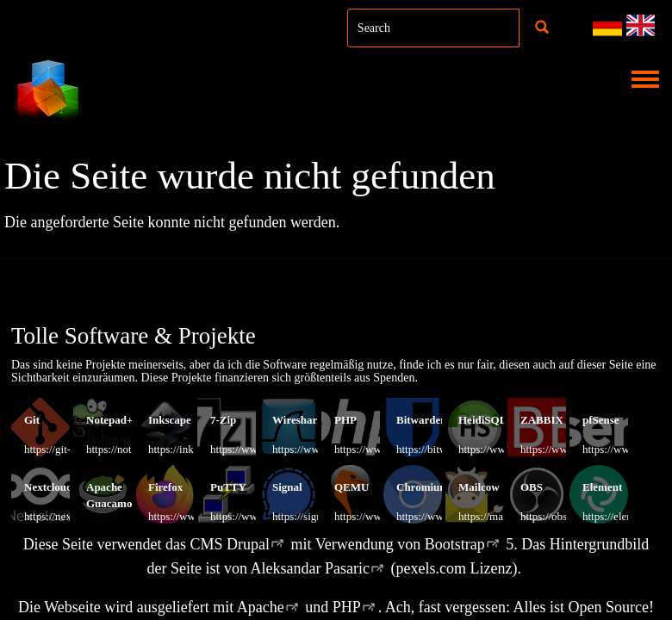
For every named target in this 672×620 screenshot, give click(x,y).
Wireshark (298, 420)
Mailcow (479, 487)
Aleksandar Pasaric (310, 568)
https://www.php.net (380, 449)
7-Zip (223, 420)
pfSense (601, 420)
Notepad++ (113, 420)
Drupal (248, 544)
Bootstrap (455, 544)
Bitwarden (422, 420)
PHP (345, 420)
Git (32, 420)
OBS (532, 487)
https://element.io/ (623, 516)
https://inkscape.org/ (194, 449)
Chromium (423, 487)
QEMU (352, 487)
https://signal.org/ (311, 516)
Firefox (165, 487)
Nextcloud (48, 487)
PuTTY (228, 487)
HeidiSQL (482, 420)
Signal (287, 487)
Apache (261, 607)
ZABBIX (542, 420)
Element (602, 487)
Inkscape (170, 420)
